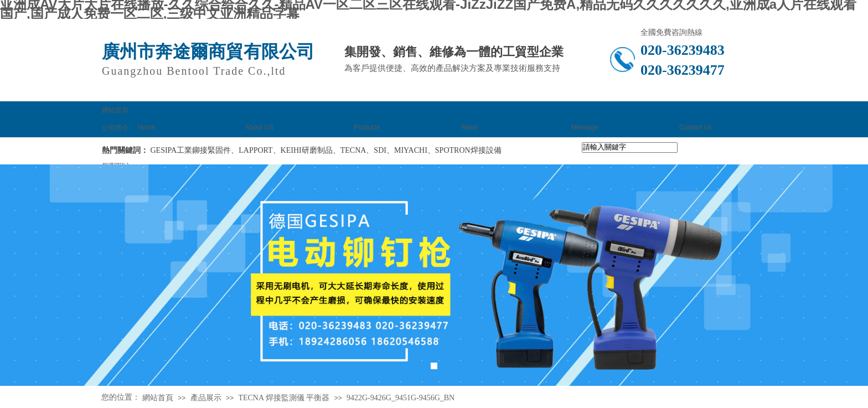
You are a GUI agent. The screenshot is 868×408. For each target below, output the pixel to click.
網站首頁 (158, 398)
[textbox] (630, 148)
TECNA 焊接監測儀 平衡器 (284, 398)
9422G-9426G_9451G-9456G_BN (401, 398)
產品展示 (206, 398)
